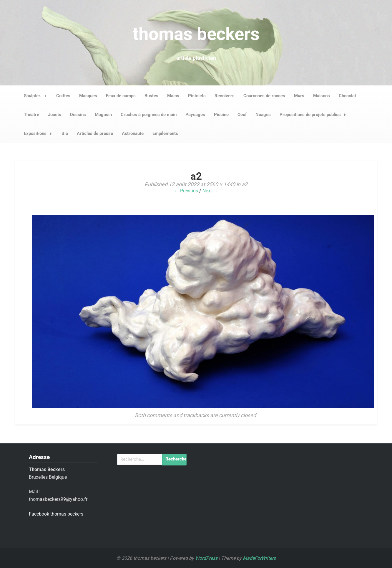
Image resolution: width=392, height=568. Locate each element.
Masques (88, 96)
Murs (299, 96)
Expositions (39, 133)
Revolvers (225, 96)
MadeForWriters (259, 558)
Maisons (322, 96)
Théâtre (31, 115)
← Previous (186, 191)
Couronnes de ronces (264, 96)
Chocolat (347, 96)
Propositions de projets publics (314, 115)
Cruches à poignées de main (149, 115)
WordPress (206, 558)
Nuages (263, 115)
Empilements (165, 133)
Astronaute (133, 133)
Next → (210, 191)
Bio (65, 133)
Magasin (103, 115)
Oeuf (242, 115)
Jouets (55, 115)
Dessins (78, 115)
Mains (173, 96)
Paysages (195, 115)
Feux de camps (121, 96)
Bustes (151, 96)
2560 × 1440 (221, 184)
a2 (245, 184)
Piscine (221, 115)
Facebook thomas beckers (56, 514)
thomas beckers (196, 34)
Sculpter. (37, 96)
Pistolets (197, 96)
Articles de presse (95, 133)
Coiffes (63, 96)
